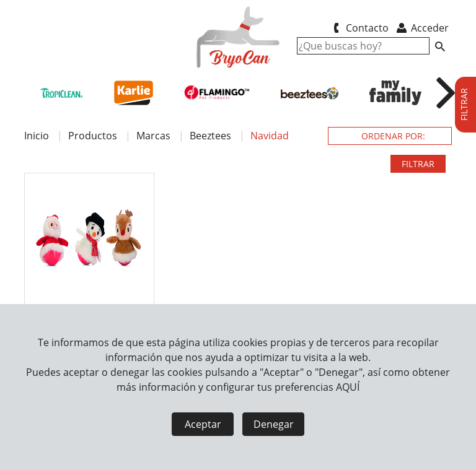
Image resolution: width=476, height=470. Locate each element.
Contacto (359, 28)
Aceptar (203, 424)
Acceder (422, 28)
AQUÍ (348, 387)
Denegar (274, 424)
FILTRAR (418, 164)
